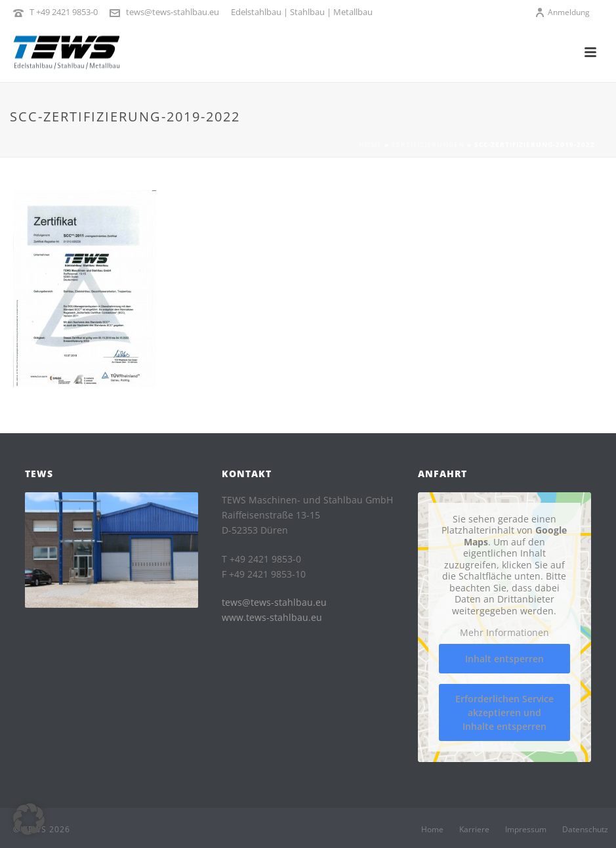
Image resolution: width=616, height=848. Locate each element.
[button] (29, 819)
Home (370, 144)
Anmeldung (562, 12)
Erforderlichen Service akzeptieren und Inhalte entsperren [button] (504, 712)
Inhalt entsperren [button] (504, 659)
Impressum (526, 830)
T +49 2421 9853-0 (64, 12)
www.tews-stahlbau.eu (272, 617)
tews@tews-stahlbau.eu (173, 12)
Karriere (474, 830)
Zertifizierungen (428, 144)
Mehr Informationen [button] (504, 633)
